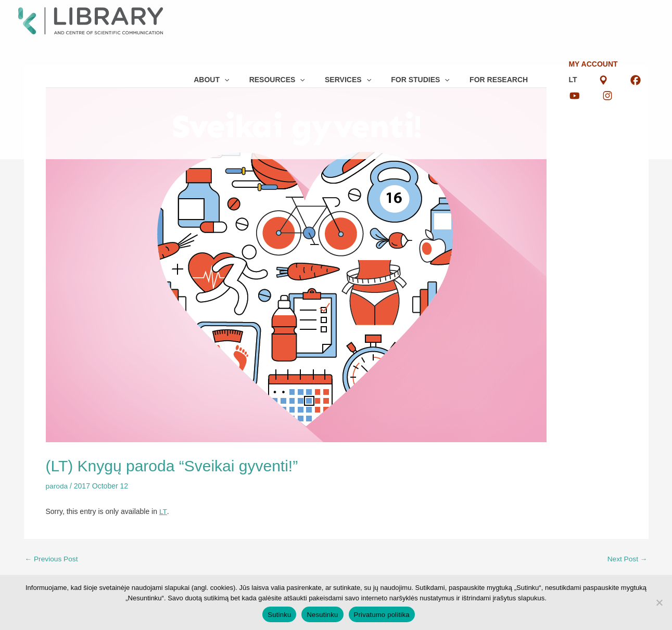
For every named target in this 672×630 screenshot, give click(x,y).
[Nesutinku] (659, 602)
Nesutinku (322, 615)
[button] (206, 16)
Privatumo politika (382, 615)
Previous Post (52, 558)
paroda (57, 486)
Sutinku (279, 615)
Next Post (627, 558)
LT (579, 8)
